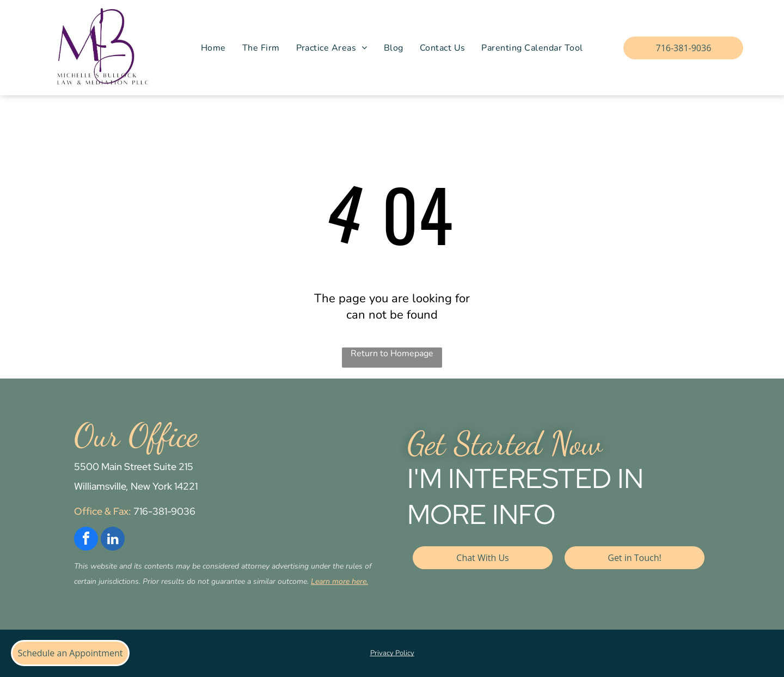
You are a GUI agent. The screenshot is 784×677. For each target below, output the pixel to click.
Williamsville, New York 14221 (136, 486)
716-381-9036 (164, 511)
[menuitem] (213, 48)
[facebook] (86, 540)
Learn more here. (339, 581)
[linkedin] (113, 540)
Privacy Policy (392, 653)
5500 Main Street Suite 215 (134, 466)
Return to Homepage (392, 353)
